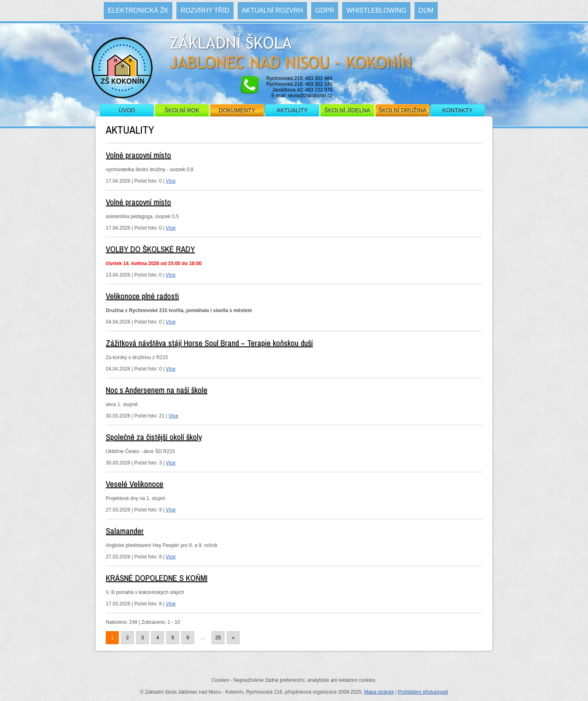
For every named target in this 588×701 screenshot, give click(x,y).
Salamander (125, 531)
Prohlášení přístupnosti (423, 692)
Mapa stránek (379, 692)
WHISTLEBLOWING (376, 10)
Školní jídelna (347, 110)
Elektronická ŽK (138, 10)
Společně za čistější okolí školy (154, 437)
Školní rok (182, 110)
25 (218, 638)
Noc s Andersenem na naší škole (157, 390)
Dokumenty (237, 110)
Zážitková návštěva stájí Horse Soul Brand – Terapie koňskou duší (209, 343)
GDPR (325, 10)
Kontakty (457, 110)
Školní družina (402, 110)
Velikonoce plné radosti (142, 296)
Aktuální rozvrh (272, 10)
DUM (426, 10)
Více (171, 181)
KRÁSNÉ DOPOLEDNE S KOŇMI (157, 578)
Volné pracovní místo (138, 155)
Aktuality (292, 110)
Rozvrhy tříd (205, 10)
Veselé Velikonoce (135, 484)
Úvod (127, 110)
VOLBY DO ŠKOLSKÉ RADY (150, 249)
